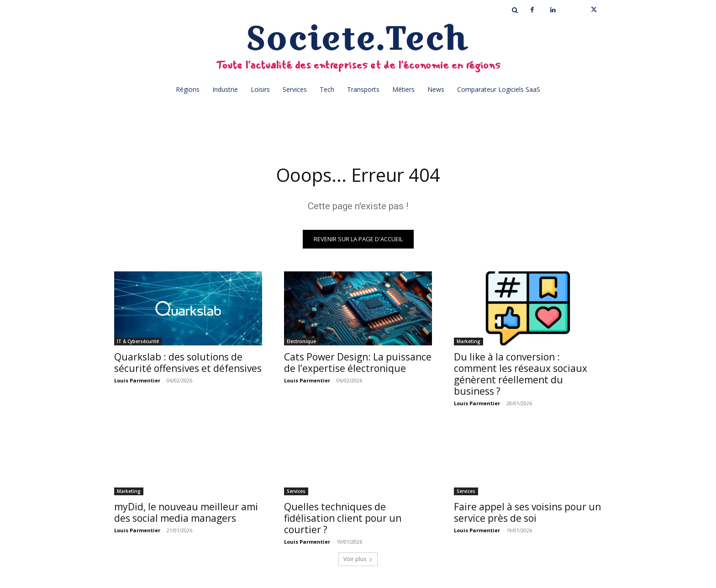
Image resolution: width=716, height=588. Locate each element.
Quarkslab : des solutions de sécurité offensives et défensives (188, 363)
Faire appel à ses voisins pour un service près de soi (527, 512)
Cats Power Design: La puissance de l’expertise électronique (358, 363)
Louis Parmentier (137, 380)
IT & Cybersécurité (138, 341)
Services (296, 491)
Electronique (301, 341)
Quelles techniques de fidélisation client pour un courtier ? (343, 518)
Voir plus (358, 559)
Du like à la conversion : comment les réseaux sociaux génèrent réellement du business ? (521, 374)
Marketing (469, 341)
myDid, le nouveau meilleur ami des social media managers (186, 512)
